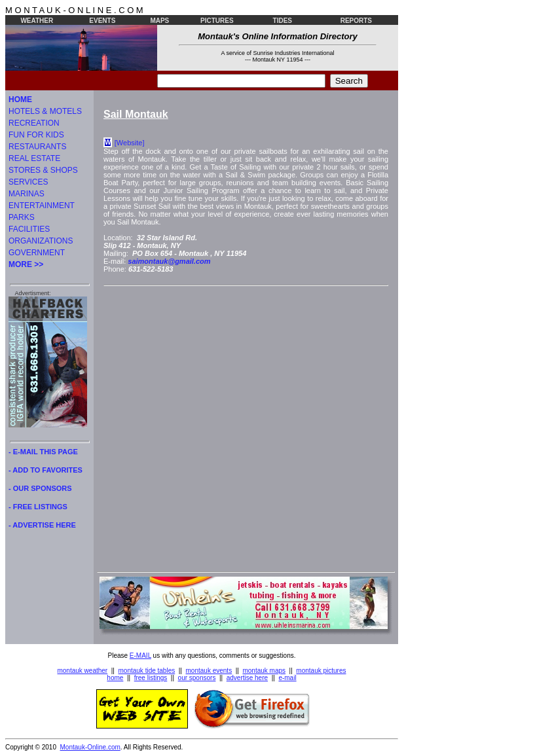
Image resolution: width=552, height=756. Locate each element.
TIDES (283, 21)
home (115, 678)
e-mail (287, 678)
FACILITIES (29, 229)
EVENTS (102, 21)
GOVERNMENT (37, 253)
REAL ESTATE (34, 158)
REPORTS (356, 21)
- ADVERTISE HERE (42, 525)
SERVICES (28, 182)
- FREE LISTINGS (38, 507)
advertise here (247, 678)
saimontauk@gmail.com (169, 261)
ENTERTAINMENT (42, 206)
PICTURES (217, 21)
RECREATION (34, 123)
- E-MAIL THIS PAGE (43, 452)
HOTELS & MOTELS (45, 111)
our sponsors (197, 678)
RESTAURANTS (37, 147)
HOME (20, 99)
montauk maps (264, 671)
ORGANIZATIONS (41, 241)
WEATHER (37, 21)
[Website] (130, 143)
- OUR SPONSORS (40, 488)
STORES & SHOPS (43, 170)
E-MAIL (140, 656)
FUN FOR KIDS (36, 135)
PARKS (22, 217)
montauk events (209, 671)
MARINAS (27, 194)
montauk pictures (321, 671)
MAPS (159, 21)
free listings (151, 678)
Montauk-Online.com (90, 747)
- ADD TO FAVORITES (46, 470)
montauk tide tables (147, 671)
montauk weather (82, 671)
